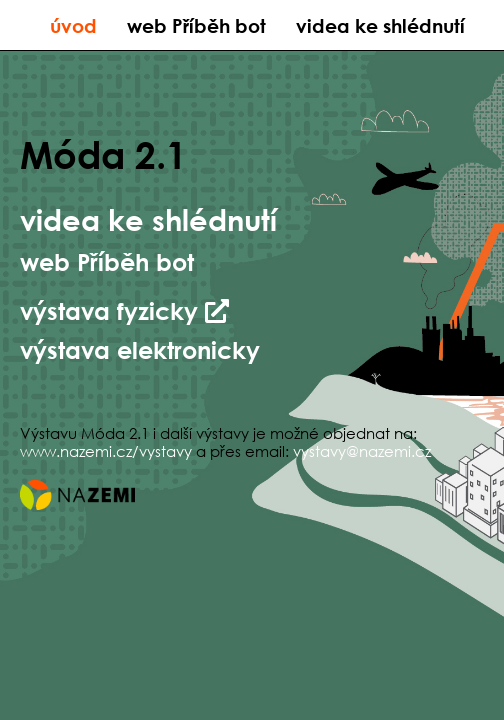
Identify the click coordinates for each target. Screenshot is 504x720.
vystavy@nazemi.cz (362, 451)
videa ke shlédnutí (380, 25)
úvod (73, 25)
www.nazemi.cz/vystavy (106, 451)
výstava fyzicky (124, 310)
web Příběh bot (196, 25)
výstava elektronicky (140, 349)
